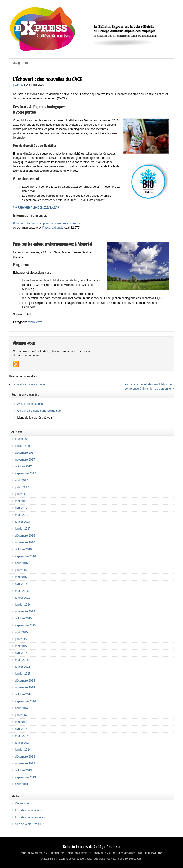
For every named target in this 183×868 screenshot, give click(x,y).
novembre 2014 (25, 687)
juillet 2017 (22, 487)
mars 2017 (22, 515)
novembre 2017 (25, 460)
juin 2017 (21, 494)
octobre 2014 (23, 694)
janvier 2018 (23, 446)
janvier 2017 (23, 529)
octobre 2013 (23, 770)
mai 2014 (21, 722)
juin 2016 (21, 570)
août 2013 (21, 784)
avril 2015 (21, 653)
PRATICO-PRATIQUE (79, 853)
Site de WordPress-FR (29, 824)
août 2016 (21, 563)
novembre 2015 (25, 612)
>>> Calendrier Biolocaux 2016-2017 (36, 207)
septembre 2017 (25, 473)
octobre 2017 (23, 467)
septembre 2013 (25, 777)
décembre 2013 (25, 757)
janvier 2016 (23, 605)
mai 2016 (21, 577)
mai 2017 (21, 501)
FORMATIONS (102, 853)
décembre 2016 (25, 536)
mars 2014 (22, 736)
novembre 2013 (25, 763)
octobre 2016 (23, 549)
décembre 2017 (25, 453)
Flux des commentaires (30, 817)
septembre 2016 (25, 556)
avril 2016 (21, 584)
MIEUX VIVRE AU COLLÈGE (127, 853)
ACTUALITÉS (58, 853)
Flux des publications (28, 810)
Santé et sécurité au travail (28, 384)
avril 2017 (21, 508)
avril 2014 (21, 729)
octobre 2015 (23, 618)
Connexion (22, 803)
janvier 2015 (23, 674)
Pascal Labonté (52, 228)
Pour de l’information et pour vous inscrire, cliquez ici (46, 223)
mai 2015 (21, 646)
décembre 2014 (25, 681)
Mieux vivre (35, 322)
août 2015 (21, 632)
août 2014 (21, 708)
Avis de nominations (30, 404)
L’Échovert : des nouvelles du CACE (47, 79)
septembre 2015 (25, 625)
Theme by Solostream (129, 859)
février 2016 (23, 598)
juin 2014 (21, 715)
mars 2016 (22, 591)
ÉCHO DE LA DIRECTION (34, 853)
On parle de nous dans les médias (39, 411)
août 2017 (21, 480)
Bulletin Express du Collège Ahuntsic (92, 847)
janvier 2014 (23, 750)
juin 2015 (21, 639)
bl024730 (18, 85)
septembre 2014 (25, 701)
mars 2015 (22, 660)
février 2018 (23, 439)
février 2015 (23, 667)
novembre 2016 (25, 542)
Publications (154, 853)
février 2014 (23, 743)
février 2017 (23, 522)
